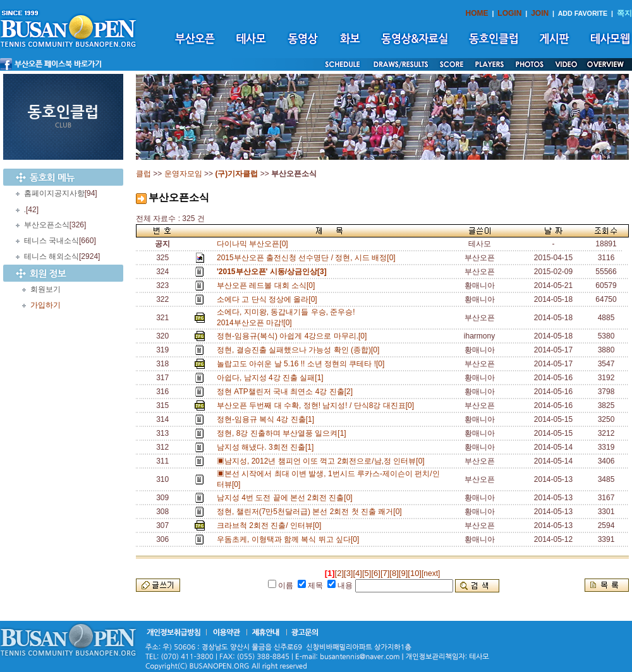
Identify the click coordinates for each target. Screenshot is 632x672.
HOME (477, 13)
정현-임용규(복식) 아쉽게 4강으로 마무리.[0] (294, 336)
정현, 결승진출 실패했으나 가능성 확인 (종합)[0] (300, 350)
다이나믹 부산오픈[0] (252, 244)
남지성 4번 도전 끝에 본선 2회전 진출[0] (287, 498)
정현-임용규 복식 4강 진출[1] (268, 419)
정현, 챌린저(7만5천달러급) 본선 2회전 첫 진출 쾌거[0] (311, 512)
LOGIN (509, 13)
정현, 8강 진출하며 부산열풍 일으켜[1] (283, 433)
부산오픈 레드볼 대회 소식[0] (268, 285)
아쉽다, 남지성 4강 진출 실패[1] (272, 378)
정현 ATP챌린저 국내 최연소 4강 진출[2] (287, 392)
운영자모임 (183, 174)
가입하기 (46, 305)
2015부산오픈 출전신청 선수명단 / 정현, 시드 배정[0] (308, 258)
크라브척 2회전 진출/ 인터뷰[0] (271, 525)
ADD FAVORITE (583, 13)
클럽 (143, 174)
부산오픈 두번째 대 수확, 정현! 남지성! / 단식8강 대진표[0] (318, 405)
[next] (431, 573)
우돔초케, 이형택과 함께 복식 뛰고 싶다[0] (290, 539)
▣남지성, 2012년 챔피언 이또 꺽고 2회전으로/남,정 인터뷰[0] (323, 461)
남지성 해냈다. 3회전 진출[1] (267, 447)
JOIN (540, 13)
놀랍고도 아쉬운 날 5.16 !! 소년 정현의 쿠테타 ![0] (303, 364)
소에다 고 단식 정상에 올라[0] (269, 299)
